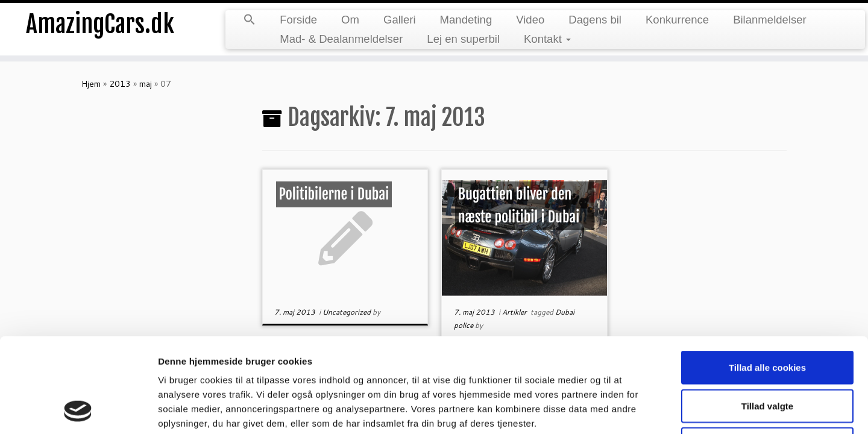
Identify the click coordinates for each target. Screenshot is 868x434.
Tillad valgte (767, 317)
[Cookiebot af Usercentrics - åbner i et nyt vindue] (78, 410)
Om (350, 20)
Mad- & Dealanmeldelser (341, 39)
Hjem (91, 84)
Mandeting (466, 20)
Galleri (400, 20)
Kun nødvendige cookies (767, 355)
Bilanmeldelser (770, 20)
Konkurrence (677, 20)
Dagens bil (595, 20)
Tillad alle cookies (767, 279)
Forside (298, 20)
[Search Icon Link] (250, 20)
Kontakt (547, 39)
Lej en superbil (463, 39)
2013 (120, 84)
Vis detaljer (627, 410)
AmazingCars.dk (100, 24)
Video (530, 20)
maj (146, 84)
